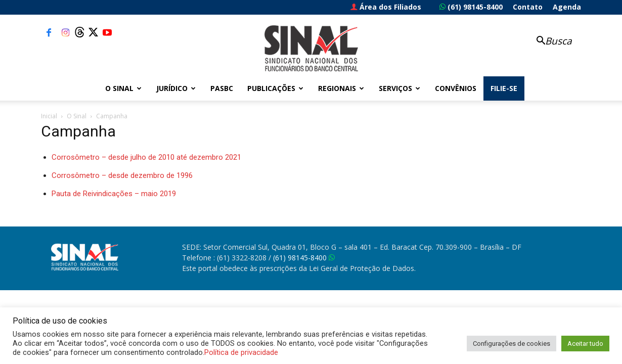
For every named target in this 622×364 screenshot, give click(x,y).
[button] (549, 42)
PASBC (222, 88)
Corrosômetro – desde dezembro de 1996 (122, 175)
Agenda (567, 7)
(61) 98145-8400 (471, 7)
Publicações (275, 88)
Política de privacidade (241, 352)
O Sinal (123, 88)
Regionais (341, 88)
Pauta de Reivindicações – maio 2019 (114, 194)
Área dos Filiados (386, 7)
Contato (528, 7)
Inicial (49, 116)
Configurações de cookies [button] (512, 344)
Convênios (456, 88)
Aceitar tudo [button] (585, 344)
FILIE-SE (504, 88)
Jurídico (176, 88)
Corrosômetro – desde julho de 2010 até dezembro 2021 (146, 157)
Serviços (399, 88)
